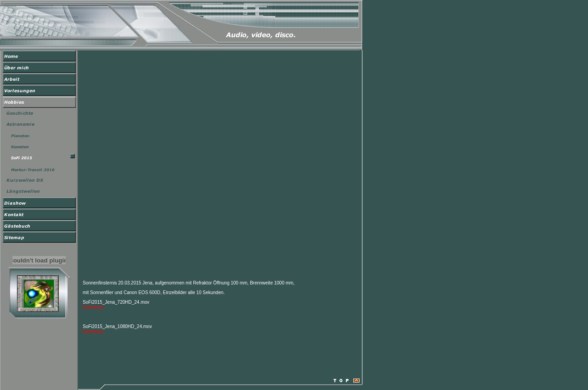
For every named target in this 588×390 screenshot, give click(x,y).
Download (93, 307)
